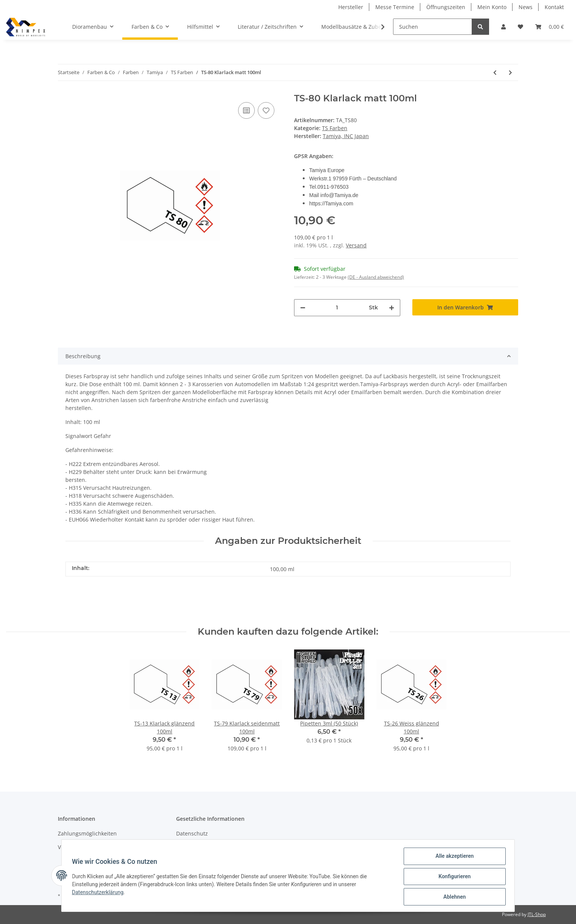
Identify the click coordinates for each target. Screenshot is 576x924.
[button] (503, 27)
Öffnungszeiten (446, 7)
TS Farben (335, 128)
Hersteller (351, 7)
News (526, 7)
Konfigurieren (453, 877)
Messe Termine (395, 7)
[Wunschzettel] (520, 27)
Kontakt (554, 7)
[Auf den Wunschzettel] (266, 110)
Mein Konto (492, 7)
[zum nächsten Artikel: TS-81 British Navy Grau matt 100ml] (510, 72)
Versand (356, 245)
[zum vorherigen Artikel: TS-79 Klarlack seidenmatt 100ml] (495, 72)
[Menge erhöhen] (392, 308)
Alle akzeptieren (453, 858)
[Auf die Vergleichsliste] (246, 110)
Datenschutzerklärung (99, 893)
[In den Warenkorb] (465, 307)
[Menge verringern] (303, 308)
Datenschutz (192, 833)
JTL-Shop (537, 914)
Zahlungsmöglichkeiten (87, 833)
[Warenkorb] (550, 27)
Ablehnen (453, 897)
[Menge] (337, 308)
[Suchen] (433, 27)
